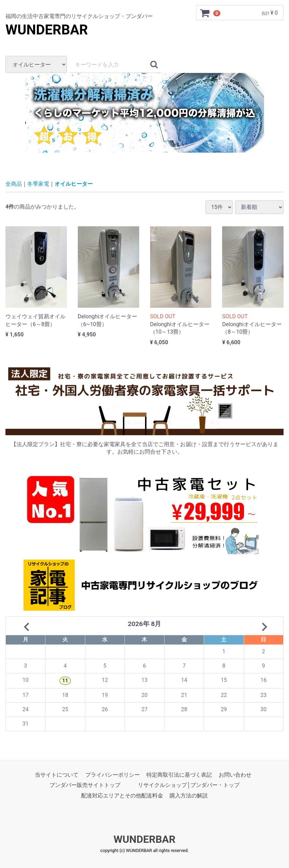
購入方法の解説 (189, 796)
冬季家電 (38, 184)
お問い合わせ (235, 775)
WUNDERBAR (47, 30)
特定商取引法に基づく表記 (179, 775)
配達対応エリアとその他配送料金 (122, 796)
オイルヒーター (74, 184)
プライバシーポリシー (113, 775)
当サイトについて (57, 775)
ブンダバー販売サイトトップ (85, 785)
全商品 (14, 184)
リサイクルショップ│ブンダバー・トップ (189, 785)
